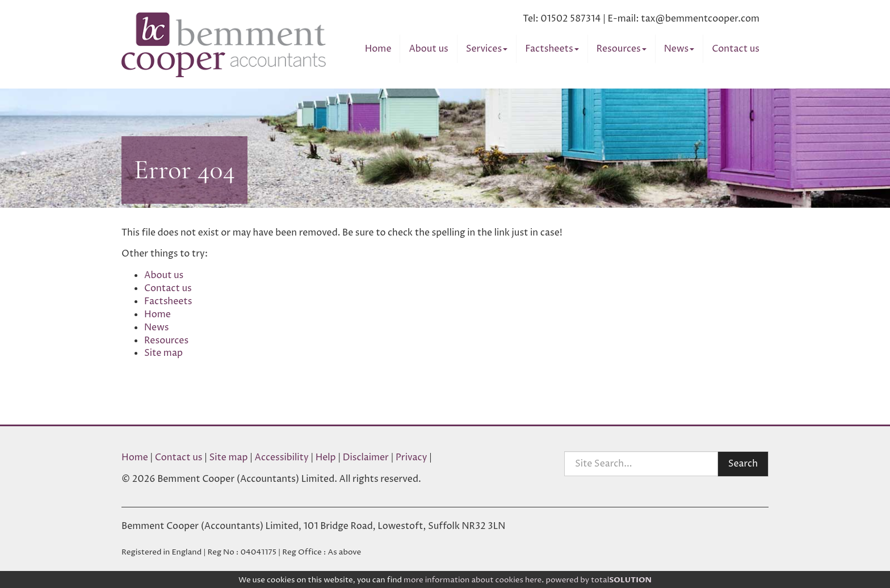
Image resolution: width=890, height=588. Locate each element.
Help (326, 457)
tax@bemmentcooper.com (700, 19)
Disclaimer (366, 457)
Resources (622, 49)
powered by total (599, 580)
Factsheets (552, 49)
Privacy (412, 457)
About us (428, 49)
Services (487, 49)
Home (378, 49)
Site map (163, 353)
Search (743, 464)
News (679, 49)
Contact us (736, 49)
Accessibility (282, 457)
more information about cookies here (473, 580)
